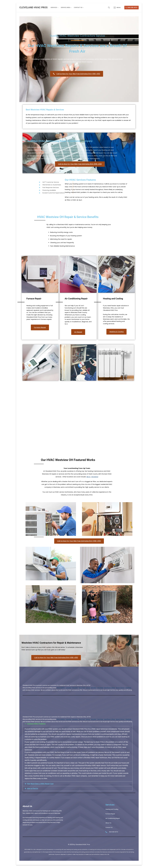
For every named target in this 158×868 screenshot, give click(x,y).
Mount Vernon (120, 688)
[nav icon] (117, 8)
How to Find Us (33, 788)
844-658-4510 (131, 7)
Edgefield (128, 688)
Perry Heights (61, 688)
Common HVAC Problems (36, 724)
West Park (82, 688)
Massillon (75, 688)
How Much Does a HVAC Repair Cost (40, 784)
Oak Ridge (100, 688)
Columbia (69, 688)
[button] (77, 724)
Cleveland (95, 477)
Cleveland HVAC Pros (34, 7)
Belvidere (94, 688)
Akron (88, 477)
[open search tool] (109, 8)
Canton (88, 688)
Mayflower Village (110, 688)
